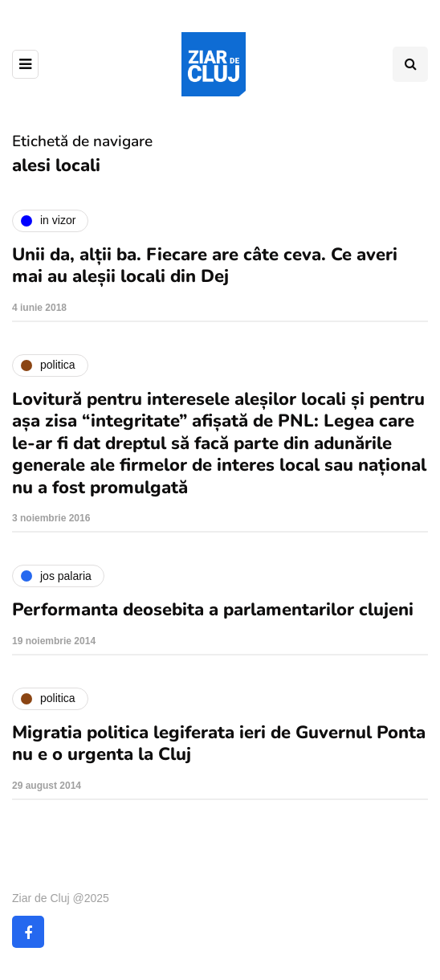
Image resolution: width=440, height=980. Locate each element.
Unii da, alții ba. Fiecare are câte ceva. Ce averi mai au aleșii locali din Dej (205, 266)
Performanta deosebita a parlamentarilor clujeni (213, 610)
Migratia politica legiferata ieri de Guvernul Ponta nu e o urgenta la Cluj (219, 744)
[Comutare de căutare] (410, 64)
